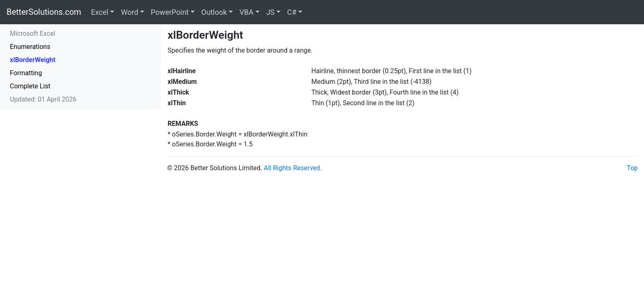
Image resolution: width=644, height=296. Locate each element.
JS (270, 12)
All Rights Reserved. (293, 168)
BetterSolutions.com (44, 12)
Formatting (26, 73)
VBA (246, 12)
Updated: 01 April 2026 (43, 99)
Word (129, 12)
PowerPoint (170, 12)
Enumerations (30, 47)
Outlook (214, 12)
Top (632, 168)
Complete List (30, 86)
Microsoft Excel (32, 34)
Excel (100, 12)
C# (292, 12)
